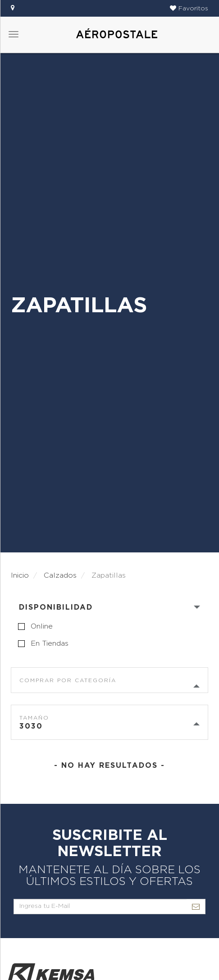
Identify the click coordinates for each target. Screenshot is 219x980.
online (42, 626)
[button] (189, 9)
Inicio (20, 575)
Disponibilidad (56, 607)
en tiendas (50, 643)
